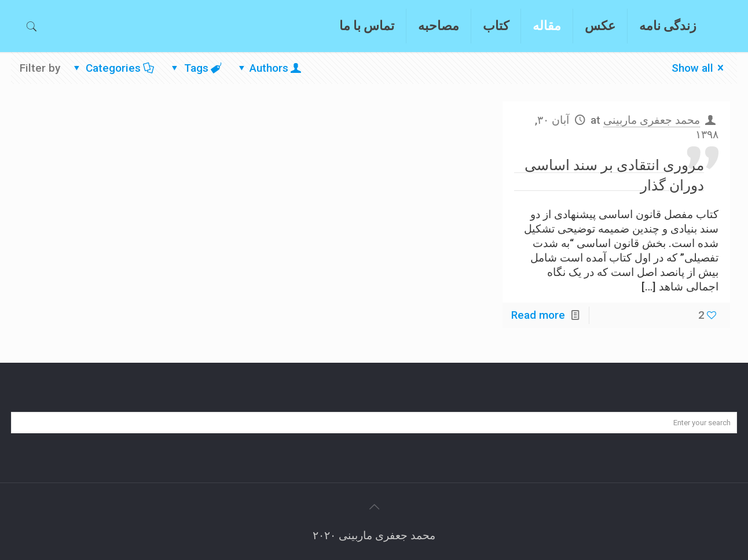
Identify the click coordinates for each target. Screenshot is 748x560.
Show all (700, 68)
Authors (269, 68)
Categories (113, 68)
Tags (195, 68)
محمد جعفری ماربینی (652, 120)
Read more (538, 315)
